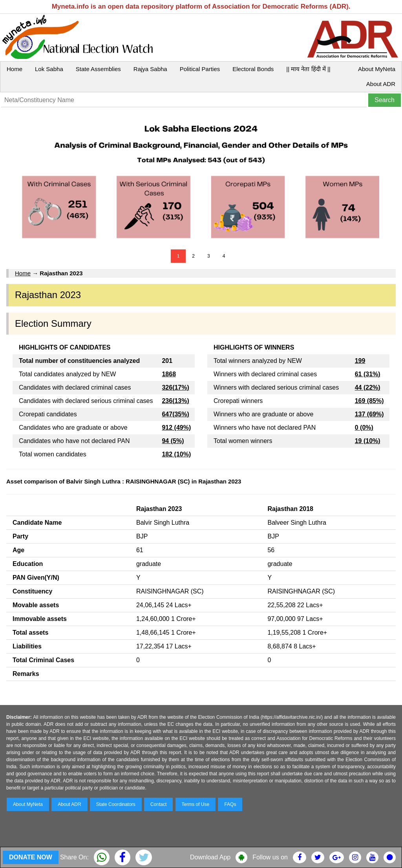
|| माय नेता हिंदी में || (308, 69)
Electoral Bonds (253, 69)
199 (360, 361)
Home (15, 69)
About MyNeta (377, 69)
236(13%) (175, 401)
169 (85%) (369, 401)
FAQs (230, 804)
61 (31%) (368, 374)
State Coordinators (116, 804)
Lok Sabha (49, 69)
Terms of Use (196, 804)
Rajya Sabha (150, 69)
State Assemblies (98, 69)
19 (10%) (368, 441)
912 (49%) (176, 428)
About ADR (381, 84)
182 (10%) (176, 454)
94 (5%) (173, 441)
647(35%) (175, 414)
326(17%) (175, 387)
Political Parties (200, 69)
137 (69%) (369, 414)
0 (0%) (364, 428)
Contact (158, 804)
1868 (169, 374)
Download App (210, 857)
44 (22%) (368, 387)
